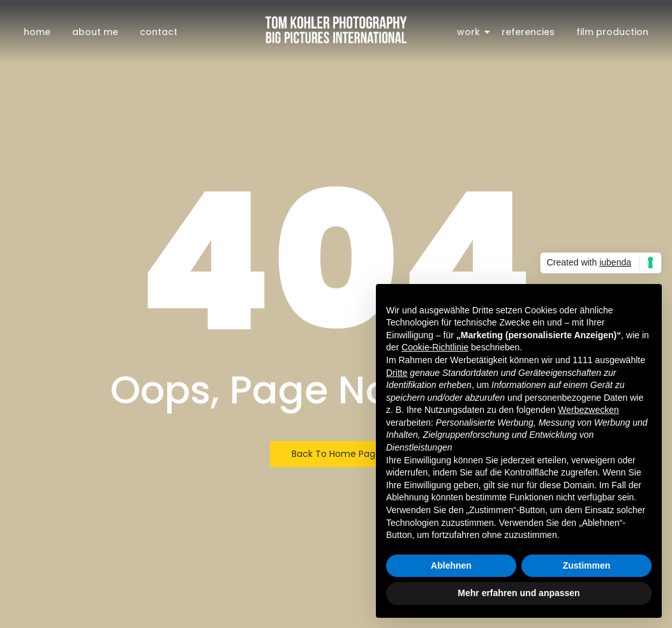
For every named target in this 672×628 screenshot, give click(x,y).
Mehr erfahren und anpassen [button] (519, 593)
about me (95, 32)
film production (612, 32)
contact (159, 32)
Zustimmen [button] (587, 565)
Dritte (397, 373)
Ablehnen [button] (451, 565)
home (37, 32)
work (471, 32)
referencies (528, 32)
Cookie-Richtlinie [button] (435, 347)
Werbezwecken (588, 410)
